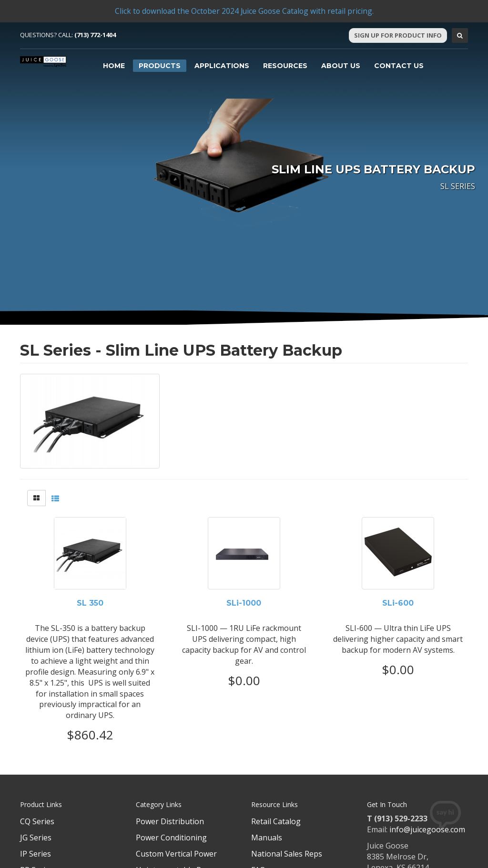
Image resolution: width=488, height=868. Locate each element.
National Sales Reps (287, 854)
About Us (341, 66)
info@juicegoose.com (427, 829)
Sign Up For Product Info (398, 35)
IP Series (36, 854)
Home (114, 66)
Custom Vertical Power (176, 854)
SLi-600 (398, 603)
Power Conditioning (171, 838)
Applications (222, 66)
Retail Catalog (276, 821)
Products (160, 66)
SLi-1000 (244, 603)
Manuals (267, 838)
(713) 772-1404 (95, 35)
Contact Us (399, 66)
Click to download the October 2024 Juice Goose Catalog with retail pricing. (244, 11)
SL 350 (90, 603)
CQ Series (37, 821)
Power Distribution (170, 821)
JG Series (36, 838)
